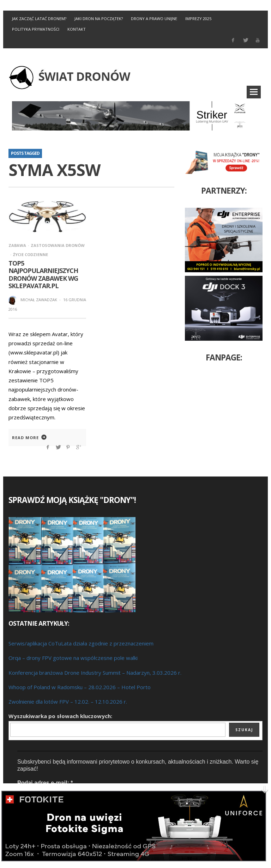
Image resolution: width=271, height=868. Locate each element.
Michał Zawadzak (39, 300)
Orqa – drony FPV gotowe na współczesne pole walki (73, 658)
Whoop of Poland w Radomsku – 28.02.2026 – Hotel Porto (80, 687)
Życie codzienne (31, 254)
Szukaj (244, 730)
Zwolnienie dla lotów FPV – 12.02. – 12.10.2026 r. (68, 702)
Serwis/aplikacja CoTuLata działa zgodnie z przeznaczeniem (81, 643)
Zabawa (17, 245)
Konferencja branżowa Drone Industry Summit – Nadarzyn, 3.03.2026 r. (95, 673)
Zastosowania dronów (58, 245)
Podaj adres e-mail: (45, 783)
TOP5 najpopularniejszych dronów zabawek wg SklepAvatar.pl (43, 275)
